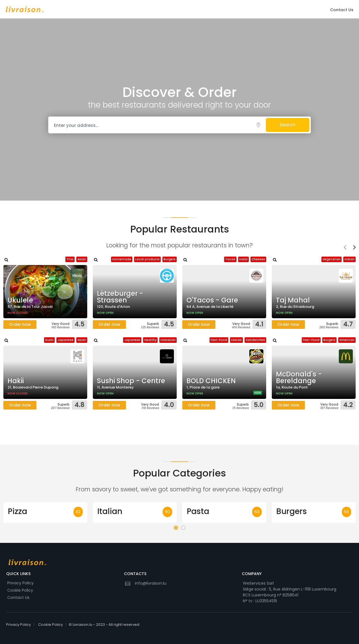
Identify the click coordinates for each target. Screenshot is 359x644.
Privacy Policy (20, 583)
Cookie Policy (20, 590)
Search (287, 125)
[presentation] (345, 248)
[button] (176, 528)
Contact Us (342, 10)
